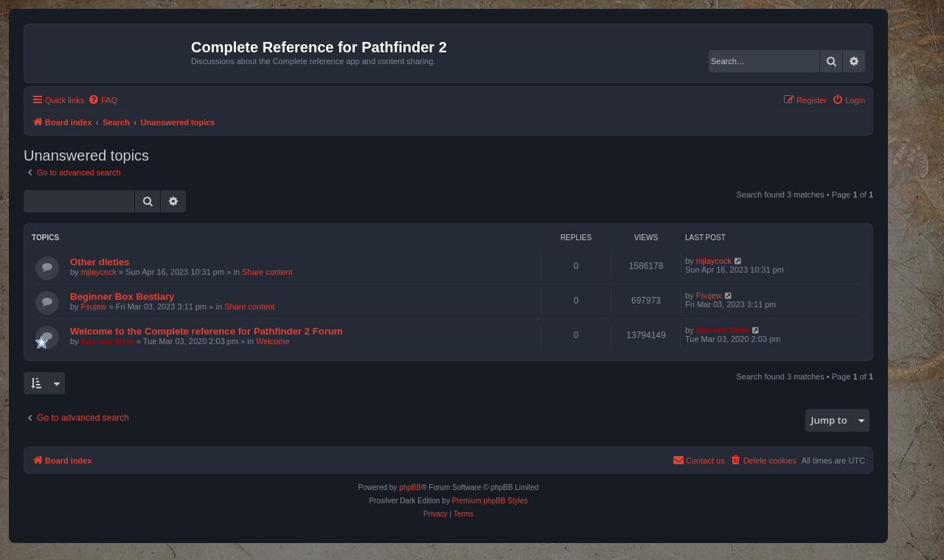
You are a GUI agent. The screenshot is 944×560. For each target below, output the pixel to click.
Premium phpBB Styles (490, 501)
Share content (267, 272)
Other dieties (100, 262)
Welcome (273, 341)
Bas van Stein (108, 341)
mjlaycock (99, 272)
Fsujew (94, 307)
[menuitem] (103, 100)
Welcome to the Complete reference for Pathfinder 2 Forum (206, 331)
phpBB (410, 487)
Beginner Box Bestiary (122, 297)
